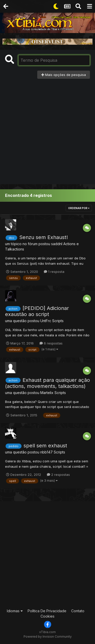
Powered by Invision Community (48, 637)
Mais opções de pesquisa (64, 75)
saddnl (57, 244)
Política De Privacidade (47, 611)
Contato (78, 611)
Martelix (47, 393)
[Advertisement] (48, 129)
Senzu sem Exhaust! (44, 237)
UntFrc (46, 321)
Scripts (58, 321)
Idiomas (15, 611)
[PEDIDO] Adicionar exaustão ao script (37, 311)
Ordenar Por (79, 208)
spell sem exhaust (45, 446)
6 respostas (51, 343)
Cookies (48, 616)
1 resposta (54, 272)
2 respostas (58, 475)
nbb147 (46, 452)
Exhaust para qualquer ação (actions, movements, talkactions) (48, 383)
